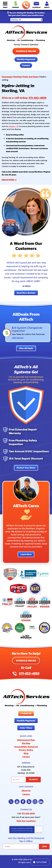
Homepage (7, 77)
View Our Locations (26, 821)
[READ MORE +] (9, 180)
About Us (26, 791)
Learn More (26, 554)
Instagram (35, 802)
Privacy (37, 832)
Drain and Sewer (31, 77)
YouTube (17, 802)
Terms (40, 832)
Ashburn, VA (14, 126)
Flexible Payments (26, 59)
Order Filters (26, 728)
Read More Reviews (26, 293)
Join (44, 846)
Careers (26, 65)
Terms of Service (27, 831)
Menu (5, 7)
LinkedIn (41, 802)
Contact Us (26, 713)
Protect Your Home (26, 468)
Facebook (23, 802)
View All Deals (26, 348)
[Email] (26, 847)
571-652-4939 (26, 5)
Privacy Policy (20, 831)
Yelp (29, 802)
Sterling (18, 77)
